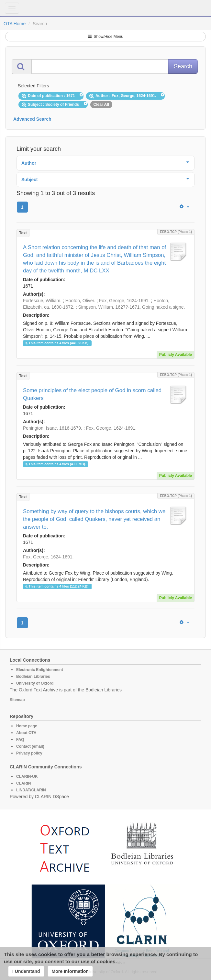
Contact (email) (30, 746)
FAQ (20, 740)
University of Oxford (35, 683)
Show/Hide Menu (105, 37)
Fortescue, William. (42, 301)
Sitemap (17, 700)
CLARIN (23, 783)
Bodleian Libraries (33, 677)
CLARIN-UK (27, 776)
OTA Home (15, 24)
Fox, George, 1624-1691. (124, 301)
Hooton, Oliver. (80, 301)
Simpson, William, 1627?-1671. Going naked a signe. (131, 307)
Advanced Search (32, 119)
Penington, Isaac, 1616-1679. (53, 428)
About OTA (26, 733)
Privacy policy (29, 753)
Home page (27, 726)
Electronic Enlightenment (40, 670)
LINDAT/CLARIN (31, 790)
